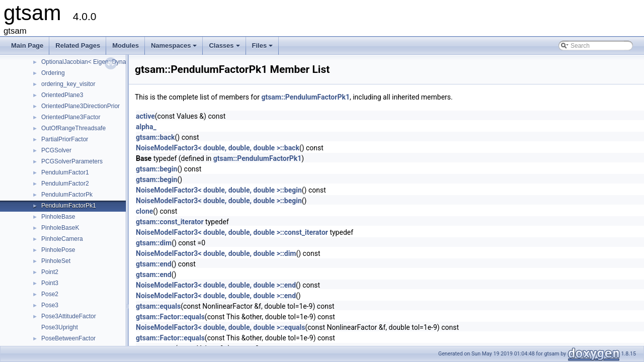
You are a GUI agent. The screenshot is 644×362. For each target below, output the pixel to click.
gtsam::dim (154, 243)
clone (144, 211)
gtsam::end (154, 264)
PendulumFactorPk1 (69, 206)
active (145, 116)
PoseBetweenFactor (68, 338)
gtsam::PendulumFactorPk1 (305, 97)
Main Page (27, 46)
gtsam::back (155, 137)
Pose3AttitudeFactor (69, 316)
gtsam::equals (158, 306)
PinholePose (58, 250)
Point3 (50, 283)
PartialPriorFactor (65, 139)
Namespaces (175, 48)
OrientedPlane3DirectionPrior (80, 106)
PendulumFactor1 (65, 172)
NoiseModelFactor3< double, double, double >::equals (220, 327)
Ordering (53, 73)
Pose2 (50, 294)
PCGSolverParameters (72, 161)
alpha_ (146, 127)
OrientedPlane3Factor (71, 117)
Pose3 (50, 305)
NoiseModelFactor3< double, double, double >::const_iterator (232, 232)
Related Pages (78, 46)
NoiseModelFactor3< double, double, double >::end (216, 285)
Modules (126, 46)
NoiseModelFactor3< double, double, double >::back (218, 148)
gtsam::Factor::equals (170, 317)
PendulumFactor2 (65, 184)
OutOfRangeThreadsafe (73, 128)
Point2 (50, 272)
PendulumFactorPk (67, 195)
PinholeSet (56, 261)
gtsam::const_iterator (170, 222)
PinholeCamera (62, 239)
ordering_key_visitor (68, 84)
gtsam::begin (156, 169)
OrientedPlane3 (62, 95)
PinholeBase (58, 217)
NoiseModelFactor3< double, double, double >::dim (216, 253)
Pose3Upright (60, 327)
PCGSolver (56, 150)
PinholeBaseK (60, 228)
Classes (225, 48)
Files (263, 48)
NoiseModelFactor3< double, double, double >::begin (219, 190)
